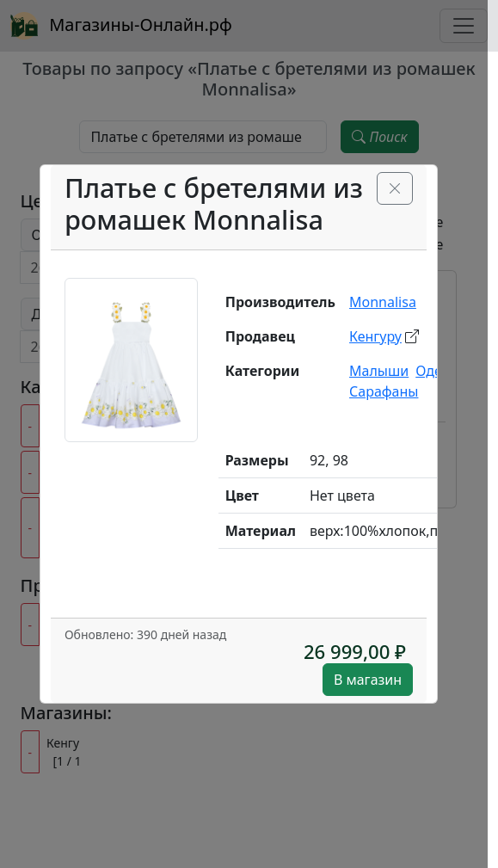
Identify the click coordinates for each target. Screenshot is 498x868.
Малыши (379, 371)
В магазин (368, 680)
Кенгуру (375, 336)
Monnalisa (383, 302)
